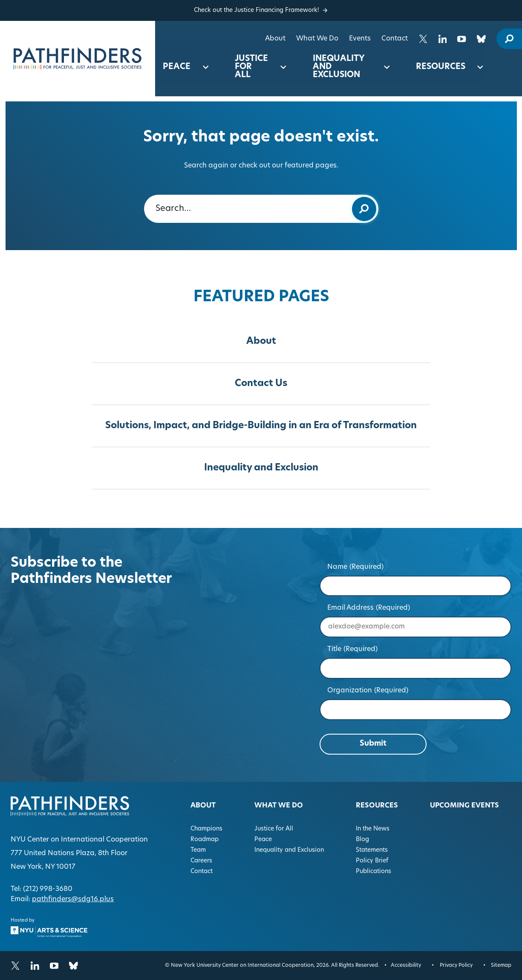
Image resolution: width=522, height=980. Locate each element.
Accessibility (406, 966)
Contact (395, 39)
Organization (368, 691)
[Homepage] (78, 58)
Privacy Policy (456, 966)
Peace (177, 67)
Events (360, 39)
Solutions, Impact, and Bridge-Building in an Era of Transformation (261, 426)
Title (353, 649)
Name (356, 567)
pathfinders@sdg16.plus (73, 899)
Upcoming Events (464, 806)
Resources (441, 67)
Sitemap (501, 966)
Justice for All (251, 67)
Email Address (369, 608)
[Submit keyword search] (364, 209)
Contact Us (261, 384)
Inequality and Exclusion (339, 67)
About (275, 39)
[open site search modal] (509, 39)
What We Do (317, 39)
